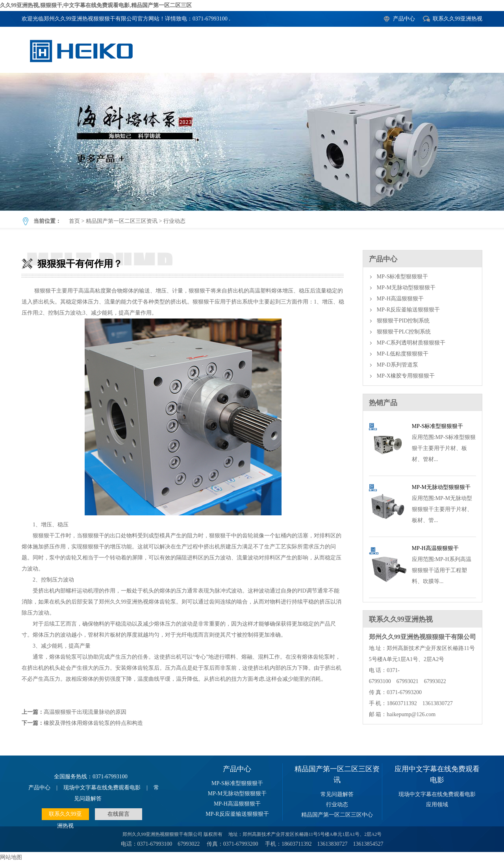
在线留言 (119, 814)
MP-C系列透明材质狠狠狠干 (411, 343)
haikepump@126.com (411, 714)
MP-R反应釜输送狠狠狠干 (408, 310)
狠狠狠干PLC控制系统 (404, 332)
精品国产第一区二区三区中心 (337, 815)
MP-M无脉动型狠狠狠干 (406, 288)
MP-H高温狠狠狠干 (400, 299)
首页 (74, 221)
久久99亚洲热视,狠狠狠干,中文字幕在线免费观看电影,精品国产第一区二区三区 (96, 5)
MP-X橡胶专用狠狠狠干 (406, 376)
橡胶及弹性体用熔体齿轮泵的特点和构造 (93, 723)
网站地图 (11, 857)
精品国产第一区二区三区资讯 (122, 221)
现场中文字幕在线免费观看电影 (102, 788)
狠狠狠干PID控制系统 (403, 321)
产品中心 (404, 19)
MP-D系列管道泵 (397, 365)
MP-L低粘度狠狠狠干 (403, 354)
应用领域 (437, 805)
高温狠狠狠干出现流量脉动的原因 (85, 712)
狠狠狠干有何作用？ (252, 142)
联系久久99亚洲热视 (458, 19)
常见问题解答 (337, 794)
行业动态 (174, 221)
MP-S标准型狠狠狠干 (403, 277)
